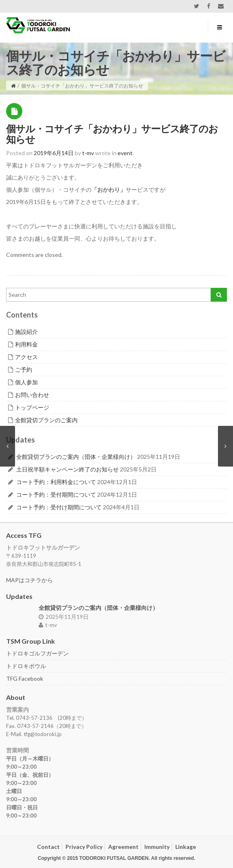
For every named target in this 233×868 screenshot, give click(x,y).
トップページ (32, 407)
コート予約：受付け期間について (59, 507)
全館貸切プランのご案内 (46, 420)
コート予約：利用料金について (56, 482)
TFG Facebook (25, 678)
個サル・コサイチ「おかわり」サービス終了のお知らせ (112, 134)
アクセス (26, 357)
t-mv (48, 625)
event (125, 153)
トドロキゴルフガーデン (37, 653)
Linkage (186, 847)
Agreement (123, 847)
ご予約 (24, 369)
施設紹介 (26, 332)
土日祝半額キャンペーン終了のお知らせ (68, 469)
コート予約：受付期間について (56, 494)
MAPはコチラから (29, 580)
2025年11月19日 (64, 617)
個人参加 (26, 382)
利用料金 (26, 344)
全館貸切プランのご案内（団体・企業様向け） (76, 457)
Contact (48, 847)
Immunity (157, 847)
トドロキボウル (26, 666)
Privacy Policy (84, 847)
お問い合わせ (32, 395)
